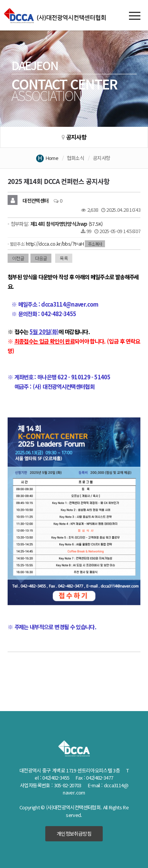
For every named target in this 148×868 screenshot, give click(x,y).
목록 (64, 258)
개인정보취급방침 (74, 834)
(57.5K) (66, 224)
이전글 (18, 258)
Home (52, 158)
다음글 (41, 258)
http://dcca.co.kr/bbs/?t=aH (55, 244)
